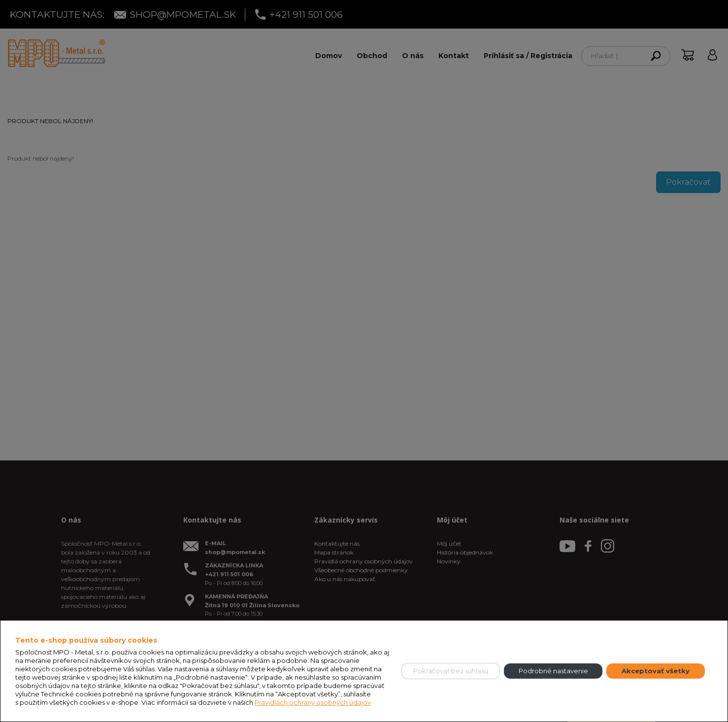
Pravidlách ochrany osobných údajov (313, 702)
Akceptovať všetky (656, 671)
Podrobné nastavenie (553, 671)
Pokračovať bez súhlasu (451, 671)
